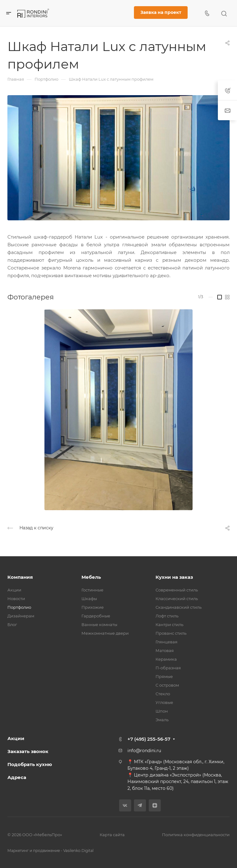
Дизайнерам (21, 616)
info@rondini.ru (144, 751)
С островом (167, 685)
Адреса (17, 777)
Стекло (163, 694)
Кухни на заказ (174, 577)
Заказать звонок (28, 751)
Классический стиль (177, 599)
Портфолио (19, 607)
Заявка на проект (161, 12)
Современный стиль (177, 590)
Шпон (162, 711)
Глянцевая (166, 642)
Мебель (91, 577)
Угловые (164, 702)
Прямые (164, 676)
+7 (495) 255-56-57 (149, 739)
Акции (14, 590)
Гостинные (92, 590)
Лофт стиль (167, 616)
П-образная (168, 668)
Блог (12, 625)
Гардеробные (96, 616)
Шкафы (89, 599)
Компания (20, 577)
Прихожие (93, 607)
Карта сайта (112, 835)
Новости (16, 599)
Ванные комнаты (99, 625)
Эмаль (162, 720)
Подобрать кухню (30, 764)
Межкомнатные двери (105, 633)
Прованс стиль (171, 633)
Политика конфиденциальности (196, 835)
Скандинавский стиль (179, 607)
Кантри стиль (169, 625)
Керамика (166, 659)
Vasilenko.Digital (78, 851)
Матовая (165, 650)
